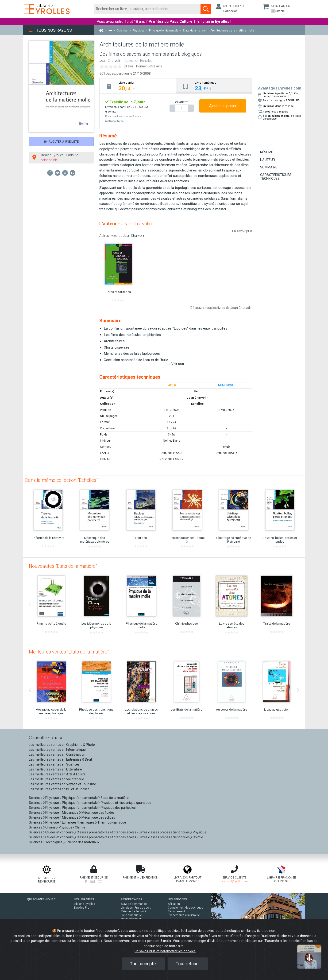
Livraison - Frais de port (136, 908)
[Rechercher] (147, 9)
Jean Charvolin (111, 61)
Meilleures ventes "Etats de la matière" (69, 652)
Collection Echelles (138, 61)
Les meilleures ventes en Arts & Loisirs (57, 774)
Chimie (50, 827)
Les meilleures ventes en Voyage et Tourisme (62, 784)
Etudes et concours (60, 832)
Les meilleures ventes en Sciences (54, 764)
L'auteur (268, 160)
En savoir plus (242, 231)
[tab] (138, 86)
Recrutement (176, 911)
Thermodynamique (112, 822)
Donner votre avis (149, 66)
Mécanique (70, 813)
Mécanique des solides (98, 817)
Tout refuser (188, 964)
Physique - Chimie (72, 827)
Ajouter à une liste (61, 142)
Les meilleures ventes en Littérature (55, 769)
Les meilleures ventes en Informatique (57, 750)
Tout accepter (144, 964)
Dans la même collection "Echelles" (61, 480)
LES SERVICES (177, 899)
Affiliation (174, 904)
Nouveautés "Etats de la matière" (63, 566)
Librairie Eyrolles (85, 904)
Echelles (197, 404)
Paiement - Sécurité (134, 911)
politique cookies (166, 931)
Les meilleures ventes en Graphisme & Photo (62, 745)
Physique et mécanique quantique (126, 803)
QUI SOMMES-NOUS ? (41, 899)
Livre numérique (131, 915)
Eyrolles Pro (82, 908)
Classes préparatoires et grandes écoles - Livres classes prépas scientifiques (133, 832)
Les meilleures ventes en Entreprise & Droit (60, 759)
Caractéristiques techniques (276, 177)
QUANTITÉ (182, 102)
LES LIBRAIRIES (84, 899)
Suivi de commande (134, 904)
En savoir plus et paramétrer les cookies (165, 951)
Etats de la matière (115, 798)
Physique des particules (118, 808)
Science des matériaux (82, 842)
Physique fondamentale (80, 798)
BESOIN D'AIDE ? (132, 899)
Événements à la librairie (184, 915)
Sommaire (269, 167)
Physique (52, 798)
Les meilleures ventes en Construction (57, 754)
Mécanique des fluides (98, 813)
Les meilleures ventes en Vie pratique (56, 779)
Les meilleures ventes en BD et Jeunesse (59, 789)
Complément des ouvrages (185, 908)
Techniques (54, 842)
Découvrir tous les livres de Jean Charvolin (221, 308)
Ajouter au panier (223, 106)
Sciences (36, 798)
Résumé (267, 152)
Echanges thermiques (78, 822)
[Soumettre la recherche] (206, 9)
